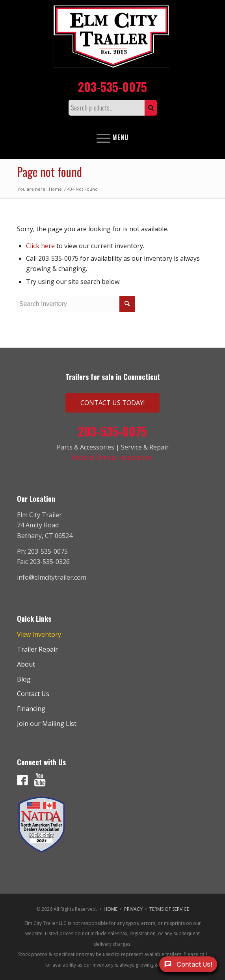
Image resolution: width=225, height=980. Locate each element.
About (26, 664)
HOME (111, 909)
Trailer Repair (37, 649)
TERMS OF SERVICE (169, 909)
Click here (40, 246)
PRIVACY (133, 909)
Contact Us (33, 694)
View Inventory (39, 634)
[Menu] (112, 137)
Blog (24, 679)
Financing (31, 709)
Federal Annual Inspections (112, 457)
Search (151, 108)
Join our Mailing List (47, 724)
